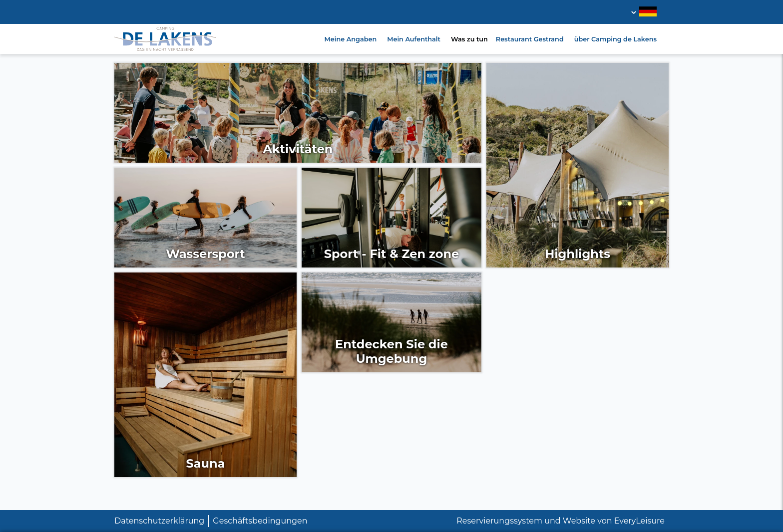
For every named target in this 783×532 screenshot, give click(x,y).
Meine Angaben (351, 39)
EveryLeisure (639, 521)
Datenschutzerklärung (159, 521)
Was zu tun (469, 39)
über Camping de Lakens (615, 39)
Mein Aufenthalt (414, 39)
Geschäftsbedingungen (260, 521)
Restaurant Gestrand (530, 39)
